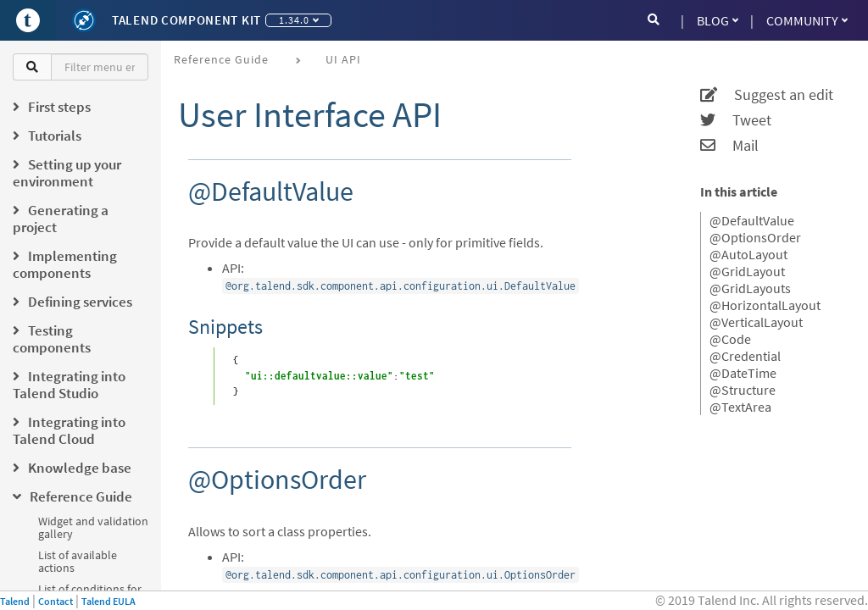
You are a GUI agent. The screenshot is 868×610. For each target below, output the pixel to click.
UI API (343, 59)
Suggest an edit (767, 95)
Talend (15, 601)
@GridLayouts (750, 288)
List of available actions (78, 561)
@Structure (743, 390)
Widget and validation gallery (93, 527)
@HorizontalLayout (765, 305)
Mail (729, 146)
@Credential (745, 356)
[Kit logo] (84, 20)
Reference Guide (221, 59)
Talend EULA (108, 601)
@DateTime (743, 373)
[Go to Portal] (28, 20)
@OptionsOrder (755, 237)
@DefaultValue (752, 220)
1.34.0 (299, 20)
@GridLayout (747, 271)
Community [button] (807, 20)
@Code (730, 339)
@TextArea (740, 407)
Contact (56, 601)
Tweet (736, 120)
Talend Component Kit (186, 20)
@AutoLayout (748, 254)
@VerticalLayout (756, 322)
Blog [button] (718, 20)
